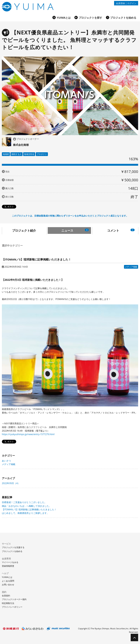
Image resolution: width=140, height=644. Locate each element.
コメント (121, 230)
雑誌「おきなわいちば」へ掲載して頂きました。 (26, 506)
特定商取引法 (8, 603)
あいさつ (6, 461)
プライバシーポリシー (12, 607)
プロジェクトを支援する (13, 547)
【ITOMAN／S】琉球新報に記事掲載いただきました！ (29, 509)
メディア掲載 (9, 464)
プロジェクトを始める (123, 18)
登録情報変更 (8, 566)
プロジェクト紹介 (24, 230)
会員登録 (120, 3)
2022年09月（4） (11, 483)
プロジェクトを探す (90, 18)
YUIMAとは (64, 18)
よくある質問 (8, 581)
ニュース (75, 230)
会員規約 (6, 595)
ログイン (132, 3)
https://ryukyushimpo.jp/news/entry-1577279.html (28, 434)
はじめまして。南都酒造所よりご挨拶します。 (25, 513)
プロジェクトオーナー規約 (14, 599)
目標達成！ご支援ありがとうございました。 (24, 502)
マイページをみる (10, 562)
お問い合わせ (8, 585)
